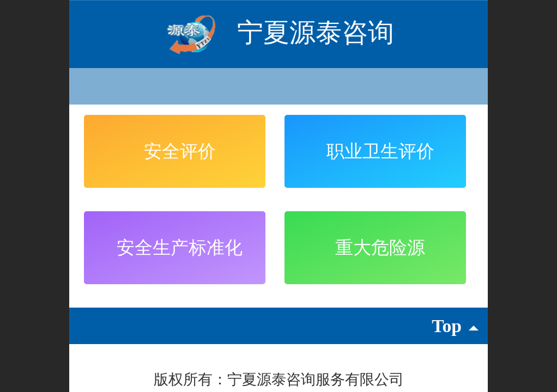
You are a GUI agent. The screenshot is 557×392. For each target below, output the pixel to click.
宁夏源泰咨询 (316, 32)
